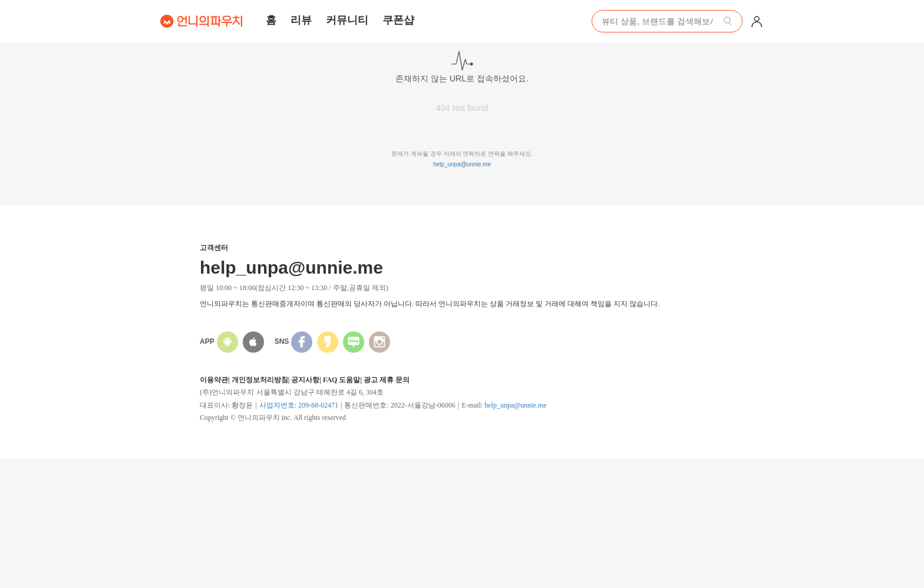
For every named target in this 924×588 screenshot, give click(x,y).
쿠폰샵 (398, 20)
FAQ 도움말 (341, 380)
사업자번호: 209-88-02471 (299, 405)
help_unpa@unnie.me (462, 164)
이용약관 (214, 380)
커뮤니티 (347, 20)
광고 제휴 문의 (387, 380)
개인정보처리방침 (260, 380)
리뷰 (301, 20)
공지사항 (305, 380)
